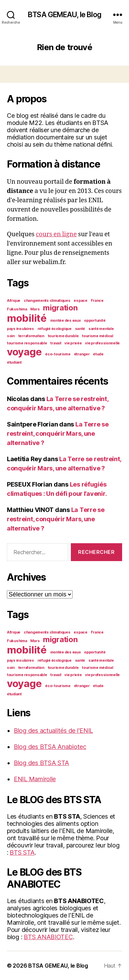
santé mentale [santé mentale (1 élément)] (101, 329)
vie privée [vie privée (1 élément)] (73, 343)
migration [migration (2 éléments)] (60, 308)
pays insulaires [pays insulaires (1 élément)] (20, 329)
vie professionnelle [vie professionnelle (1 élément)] (102, 343)
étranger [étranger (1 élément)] (82, 354)
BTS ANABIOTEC (48, 937)
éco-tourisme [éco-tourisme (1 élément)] (58, 354)
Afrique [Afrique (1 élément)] (14, 301)
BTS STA (22, 852)
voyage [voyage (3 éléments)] (24, 352)
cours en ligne (56, 234)
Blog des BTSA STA (41, 763)
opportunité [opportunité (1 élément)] (95, 321)
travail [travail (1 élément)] (56, 343)
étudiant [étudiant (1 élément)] (14, 362)
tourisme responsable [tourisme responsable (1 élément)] (27, 343)
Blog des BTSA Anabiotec (50, 747)
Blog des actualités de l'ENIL (53, 731)
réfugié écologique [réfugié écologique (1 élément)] (55, 329)
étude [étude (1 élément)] (98, 354)
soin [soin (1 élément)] (11, 336)
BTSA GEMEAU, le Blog (64, 15)
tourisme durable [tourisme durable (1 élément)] (63, 336)
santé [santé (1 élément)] (80, 329)
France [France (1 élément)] (97, 301)
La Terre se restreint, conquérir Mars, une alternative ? (58, 434)
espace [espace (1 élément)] (80, 301)
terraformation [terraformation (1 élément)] (31, 336)
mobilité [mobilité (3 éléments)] (27, 318)
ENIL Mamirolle (35, 779)
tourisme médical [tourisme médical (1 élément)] (98, 336)
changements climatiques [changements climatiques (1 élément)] (47, 301)
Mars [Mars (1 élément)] (35, 309)
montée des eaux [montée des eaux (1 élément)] (66, 321)
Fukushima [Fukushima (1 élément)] (17, 309)
